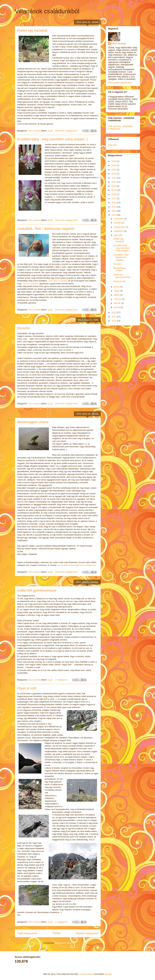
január (117, 307)
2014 (114, 211)
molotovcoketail (86, 974)
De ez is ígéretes (31, 284)
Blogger (108, 974)
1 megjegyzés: (62, 680)
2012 (114, 312)
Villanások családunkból (47, 11)
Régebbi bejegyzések (87, 933)
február (117, 303)
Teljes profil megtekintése (120, 83)
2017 (114, 198)
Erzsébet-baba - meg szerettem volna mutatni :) (52, 139)
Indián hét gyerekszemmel (37, 590)
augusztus (119, 231)
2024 (114, 170)
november (119, 219)
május (117, 291)
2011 (114, 317)
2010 (114, 321)
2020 (114, 186)
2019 (114, 190)
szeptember (120, 227)
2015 (114, 207)
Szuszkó (24, 328)
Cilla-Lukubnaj (118, 43)
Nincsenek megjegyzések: (67, 131)
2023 (114, 174)
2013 (114, 215)
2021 (114, 182)
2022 (114, 178)
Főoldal (57, 933)
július (117, 235)
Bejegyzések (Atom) (64, 943)
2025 (114, 165)
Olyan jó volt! (27, 688)
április (117, 295)
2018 (114, 194)
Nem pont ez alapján (58, 281)
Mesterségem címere (33, 422)
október (118, 223)
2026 (114, 161)
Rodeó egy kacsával (32, 30)
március (118, 299)
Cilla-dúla (112, 145)
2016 (114, 203)
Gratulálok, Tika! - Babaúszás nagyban (46, 229)
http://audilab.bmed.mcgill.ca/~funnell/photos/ (77, 565)
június (117, 287)
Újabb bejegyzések (27, 933)
